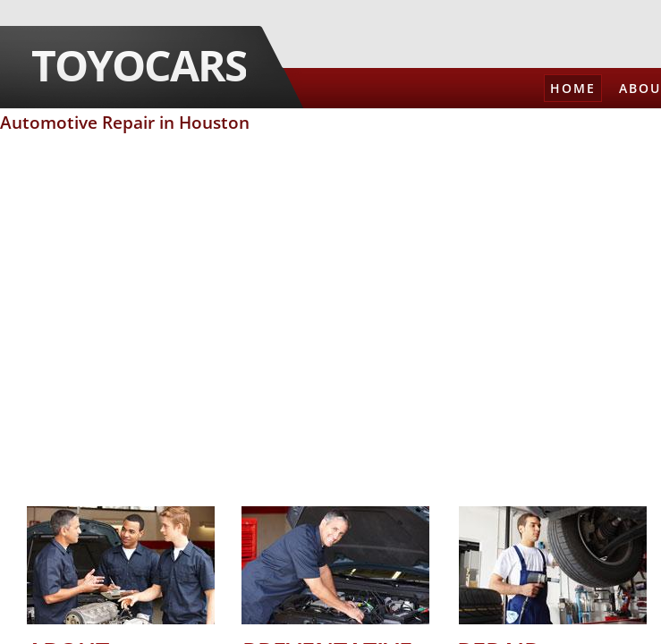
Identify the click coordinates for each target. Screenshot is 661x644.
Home (573, 88)
